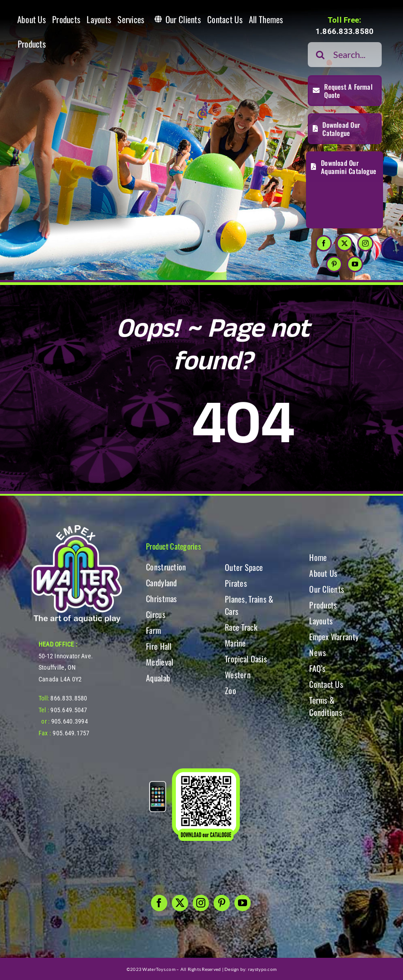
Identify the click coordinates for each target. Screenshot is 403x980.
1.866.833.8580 (345, 31)
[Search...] (345, 55)
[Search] (320, 55)
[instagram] (365, 243)
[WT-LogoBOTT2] (77, 528)
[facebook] (324, 243)
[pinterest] (334, 264)
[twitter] (345, 243)
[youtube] (355, 264)
